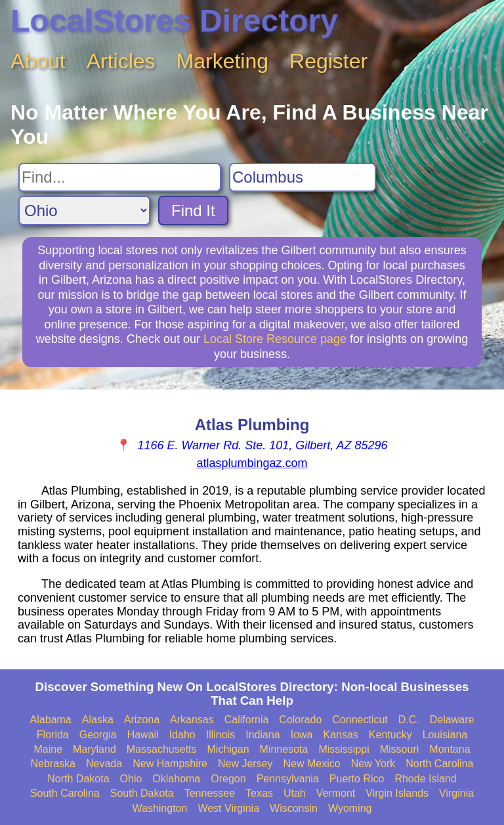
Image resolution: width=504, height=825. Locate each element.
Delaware (452, 720)
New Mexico (312, 764)
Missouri (400, 749)
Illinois (220, 735)
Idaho (182, 735)
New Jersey (245, 764)
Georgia (98, 735)
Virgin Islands (397, 793)
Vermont (336, 793)
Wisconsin (294, 808)
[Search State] (84, 211)
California (247, 720)
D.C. (409, 720)
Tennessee (210, 793)
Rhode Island (425, 779)
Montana (450, 749)
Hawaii (143, 735)
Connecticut (360, 720)
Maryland (94, 749)
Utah (295, 793)
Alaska (98, 720)
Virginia (456, 793)
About (38, 61)
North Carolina (439, 764)
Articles (121, 61)
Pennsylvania (288, 779)
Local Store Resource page (275, 339)
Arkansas (192, 720)
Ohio (131, 779)
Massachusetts (162, 749)
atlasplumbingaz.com (252, 463)
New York (373, 764)
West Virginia (228, 808)
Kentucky (390, 735)
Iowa (302, 735)
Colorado (300, 720)
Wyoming (350, 808)
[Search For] (120, 177)
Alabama (51, 720)
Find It (193, 211)
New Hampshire (170, 764)
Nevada (104, 764)
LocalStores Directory (174, 21)
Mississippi (344, 749)
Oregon (228, 779)
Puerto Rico (357, 779)
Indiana (263, 735)
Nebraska (53, 764)
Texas (259, 793)
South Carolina (65, 793)
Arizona (142, 720)
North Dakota (78, 779)
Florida (53, 735)
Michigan (228, 749)
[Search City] (303, 177)
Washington (159, 808)
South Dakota (142, 793)
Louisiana (445, 735)
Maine (48, 749)
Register (328, 61)
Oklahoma (176, 779)
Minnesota (284, 749)
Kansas (340, 735)
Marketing (223, 61)
